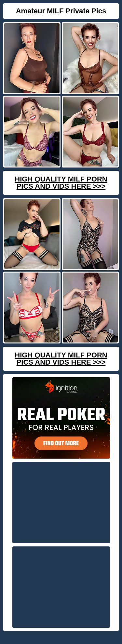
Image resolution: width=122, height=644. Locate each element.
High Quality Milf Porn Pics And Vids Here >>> (61, 183)
